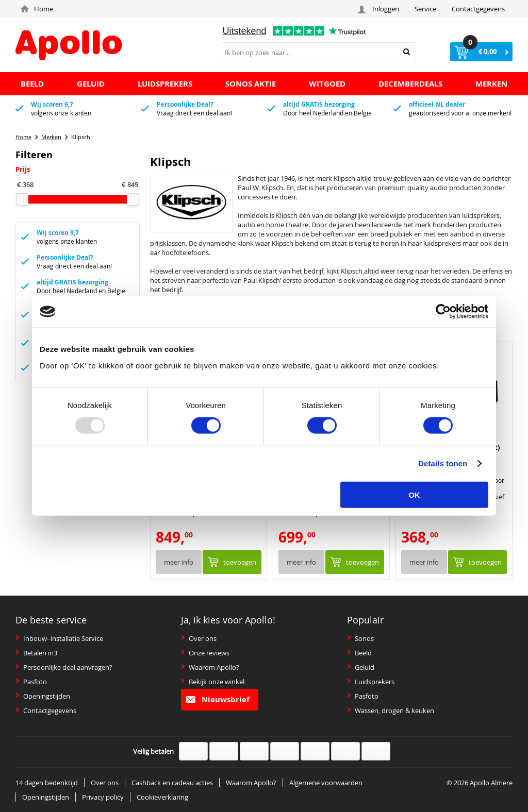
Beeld (359, 653)
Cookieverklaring (162, 797)
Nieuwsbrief (218, 699)
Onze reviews (205, 653)
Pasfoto (31, 682)
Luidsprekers (371, 682)
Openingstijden (43, 696)
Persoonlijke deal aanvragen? (64, 667)
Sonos (360, 638)
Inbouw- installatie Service (59, 638)
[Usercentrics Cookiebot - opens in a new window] (443, 312)
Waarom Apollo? (210, 667)
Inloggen (380, 9)
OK (414, 494)
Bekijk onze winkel (213, 682)
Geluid (361, 667)
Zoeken (407, 52)
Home (37, 9)
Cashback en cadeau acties (172, 783)
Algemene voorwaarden (326, 783)
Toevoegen (240, 562)
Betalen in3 (36, 653)
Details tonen (443, 463)
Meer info (179, 562)
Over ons (199, 638)
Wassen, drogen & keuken (391, 711)
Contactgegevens (478, 9)
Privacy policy (103, 797)
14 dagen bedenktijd (47, 783)
